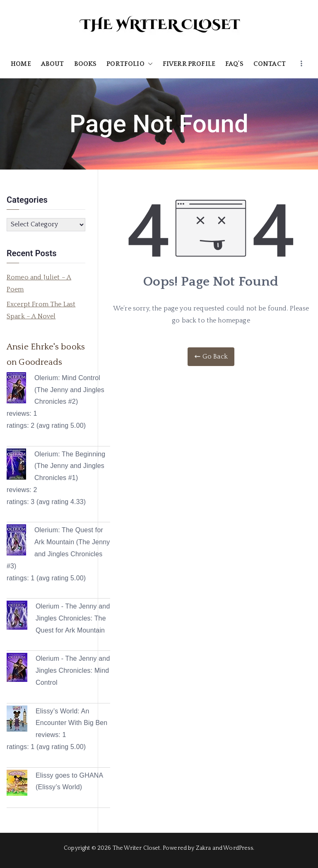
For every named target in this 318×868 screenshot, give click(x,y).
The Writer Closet (136, 848)
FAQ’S (234, 64)
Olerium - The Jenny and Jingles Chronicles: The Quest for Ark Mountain (73, 618)
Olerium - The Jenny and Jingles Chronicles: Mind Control (73, 670)
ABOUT (53, 64)
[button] (149, 64)
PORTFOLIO (129, 64)
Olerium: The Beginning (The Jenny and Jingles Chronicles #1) (70, 466)
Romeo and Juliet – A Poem (39, 283)
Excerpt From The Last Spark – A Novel (41, 310)
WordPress (238, 848)
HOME (21, 64)
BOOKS (86, 64)
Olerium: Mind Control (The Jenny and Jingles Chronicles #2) (69, 390)
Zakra (204, 848)
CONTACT (270, 64)
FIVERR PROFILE (189, 64)
